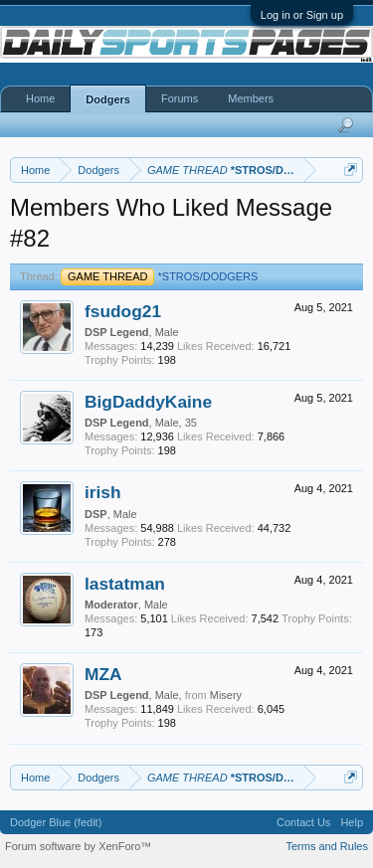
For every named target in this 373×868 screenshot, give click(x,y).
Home (40, 98)
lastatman (125, 584)
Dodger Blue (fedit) (56, 822)
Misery (226, 695)
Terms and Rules (327, 846)
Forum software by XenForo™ (78, 846)
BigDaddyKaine (148, 402)
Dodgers (108, 99)
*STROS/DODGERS (159, 276)
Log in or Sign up (302, 15)
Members (251, 98)
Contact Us (303, 822)
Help (352, 822)
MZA (103, 674)
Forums (180, 98)
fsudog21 (123, 311)
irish (103, 492)
